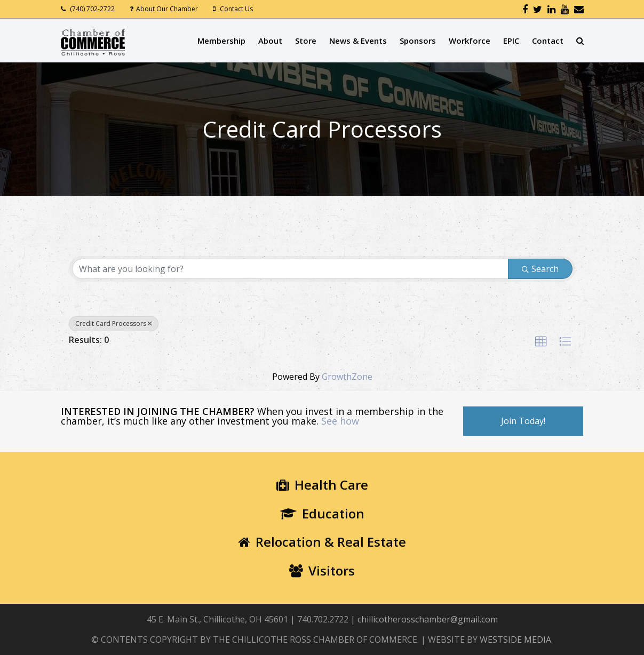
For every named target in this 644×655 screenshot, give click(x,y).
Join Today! (523, 421)
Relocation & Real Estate (322, 542)
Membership (221, 41)
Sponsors (418, 41)
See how (340, 421)
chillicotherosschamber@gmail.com (428, 619)
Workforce (470, 41)
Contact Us (236, 9)
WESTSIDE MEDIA (515, 640)
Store (306, 41)
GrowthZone (347, 377)
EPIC (511, 41)
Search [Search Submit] (540, 269)
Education (322, 513)
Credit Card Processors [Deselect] (114, 323)
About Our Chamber (167, 9)
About (270, 41)
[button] (541, 342)
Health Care (322, 485)
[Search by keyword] (290, 269)
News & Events (358, 41)
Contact (548, 41)
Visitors (322, 570)
